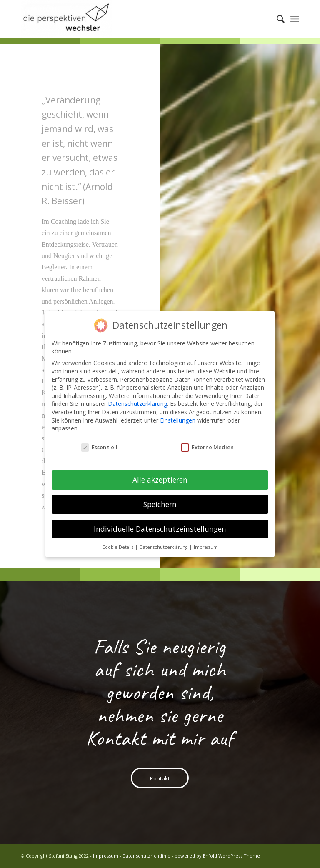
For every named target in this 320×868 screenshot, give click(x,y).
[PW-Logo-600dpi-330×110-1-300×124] (66, 19)
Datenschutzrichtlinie (146, 856)
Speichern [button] (160, 502)
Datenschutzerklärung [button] (164, 544)
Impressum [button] (206, 544)
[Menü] (295, 19)
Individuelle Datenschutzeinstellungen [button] (160, 526)
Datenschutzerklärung (137, 401)
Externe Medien (207, 445)
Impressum (106, 856)
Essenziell (99, 445)
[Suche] (276, 19)
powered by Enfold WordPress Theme (217, 856)
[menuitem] (276, 19)
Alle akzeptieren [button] (160, 477)
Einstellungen (178, 417)
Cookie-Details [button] (118, 544)
